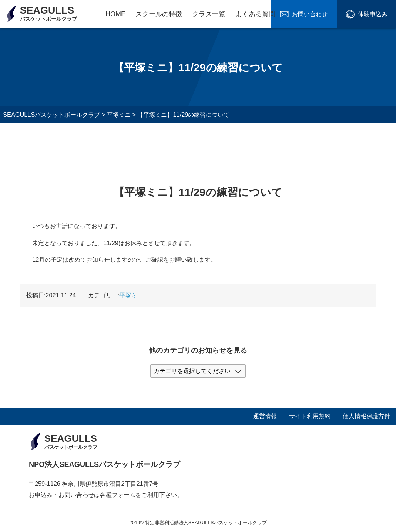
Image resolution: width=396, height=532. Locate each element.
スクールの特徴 (159, 14)
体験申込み (375, 14)
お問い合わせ (318, 14)
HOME (115, 14)
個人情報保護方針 (366, 416)
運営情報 (265, 416)
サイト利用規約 (310, 416)
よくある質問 (255, 14)
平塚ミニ (131, 295)
